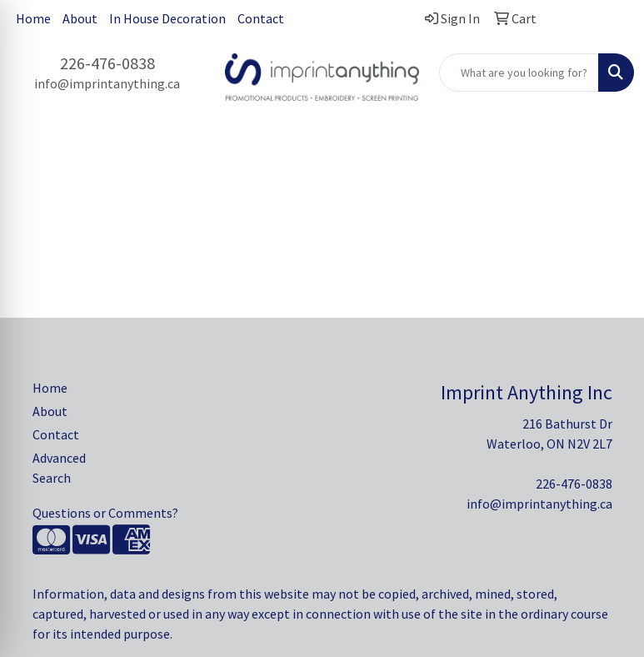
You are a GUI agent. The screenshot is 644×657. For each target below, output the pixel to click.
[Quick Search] (519, 73)
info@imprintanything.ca (107, 83)
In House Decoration (167, 18)
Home (33, 18)
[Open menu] (611, 163)
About (80, 18)
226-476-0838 (107, 63)
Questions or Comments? (105, 513)
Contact (261, 18)
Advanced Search (59, 468)
